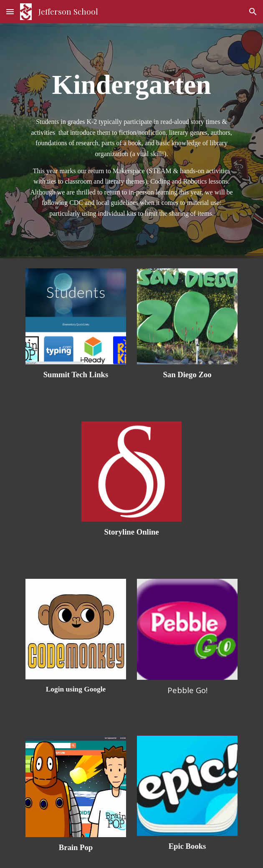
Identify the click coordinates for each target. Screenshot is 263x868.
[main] (131, 84)
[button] (10, 11)
